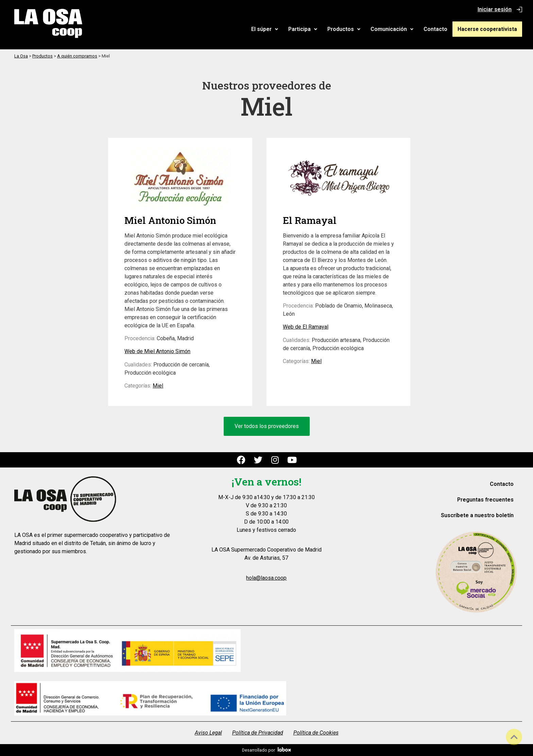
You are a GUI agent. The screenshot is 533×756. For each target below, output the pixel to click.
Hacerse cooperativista (489, 29)
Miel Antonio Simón (170, 220)
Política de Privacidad (258, 733)
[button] (268, 29)
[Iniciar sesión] (519, 10)
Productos (348, 29)
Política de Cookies (316, 733)
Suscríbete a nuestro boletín (477, 515)
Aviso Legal (208, 733)
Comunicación (396, 29)
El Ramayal (310, 220)
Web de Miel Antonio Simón (157, 351)
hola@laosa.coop (266, 578)
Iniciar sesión (495, 9)
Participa (306, 29)
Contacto (439, 29)
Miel (158, 386)
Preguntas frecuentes (485, 500)
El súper (268, 29)
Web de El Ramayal (306, 327)
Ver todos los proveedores (267, 426)
